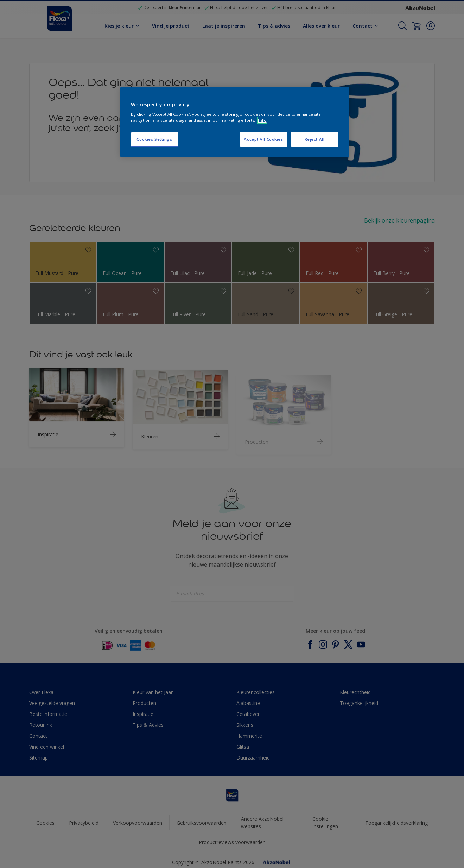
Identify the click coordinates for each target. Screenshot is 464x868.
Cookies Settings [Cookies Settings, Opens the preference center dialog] (154, 139)
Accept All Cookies (263, 139)
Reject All (315, 139)
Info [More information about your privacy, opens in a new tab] (262, 120)
